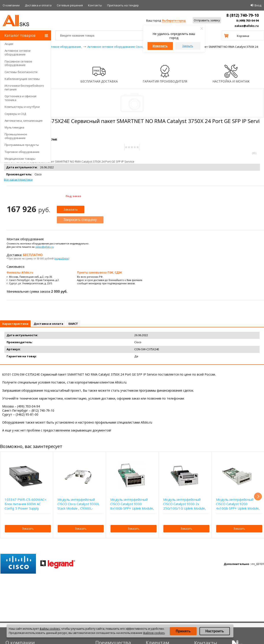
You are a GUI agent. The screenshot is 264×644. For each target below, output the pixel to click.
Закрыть (188, 46)
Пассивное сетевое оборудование (18, 63)
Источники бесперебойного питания (24, 87)
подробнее (62, 258)
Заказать (71, 209)
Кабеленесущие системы (22, 79)
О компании (11, 5)
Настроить (215, 631)
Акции (9, 44)
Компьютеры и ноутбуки (22, 107)
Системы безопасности (21, 72)
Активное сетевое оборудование (18, 52)
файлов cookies (154, 633)
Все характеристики (18, 180)
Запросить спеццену (80, 220)
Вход (258, 5)
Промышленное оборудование (16, 136)
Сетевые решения (70, 5)
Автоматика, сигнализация (24, 121)
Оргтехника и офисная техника (20, 98)
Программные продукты (22, 145)
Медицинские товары (20, 159)
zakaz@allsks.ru (247, 26)
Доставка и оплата (38, 5)
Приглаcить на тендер (123, 5)
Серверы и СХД (15, 114)
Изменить (160, 46)
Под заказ (73, 196)
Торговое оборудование (22, 152)
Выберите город (174, 20)
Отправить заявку (207, 20)
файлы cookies (50, 629)
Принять (183, 631)
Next (258, 496)
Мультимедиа (14, 127)
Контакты (95, 5)
